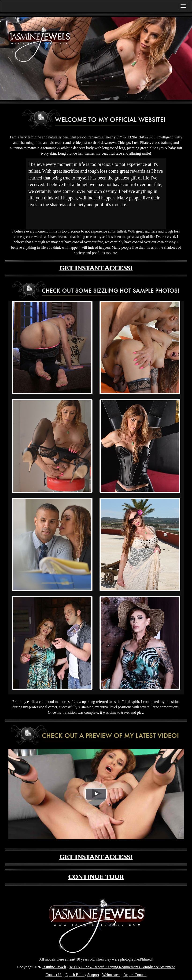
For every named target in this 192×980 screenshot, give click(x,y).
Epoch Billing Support (82, 975)
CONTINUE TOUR (96, 877)
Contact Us (54, 975)
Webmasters (111, 975)
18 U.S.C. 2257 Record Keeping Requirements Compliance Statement (122, 967)
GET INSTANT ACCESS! (96, 268)
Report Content (135, 975)
